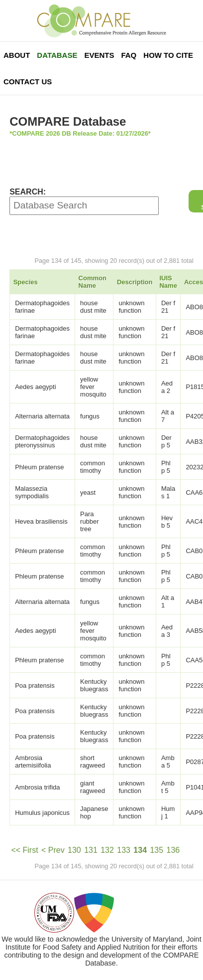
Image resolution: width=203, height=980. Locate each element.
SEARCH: (28, 192)
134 (140, 850)
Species (26, 282)
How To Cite (168, 55)
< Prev (53, 850)
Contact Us (28, 82)
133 (124, 850)
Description (135, 282)
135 (156, 850)
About (17, 55)
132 (107, 850)
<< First (24, 850)
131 (91, 850)
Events (99, 55)
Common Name (93, 282)
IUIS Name (168, 282)
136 (173, 850)
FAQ (129, 55)
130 (74, 850)
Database (57, 55)
